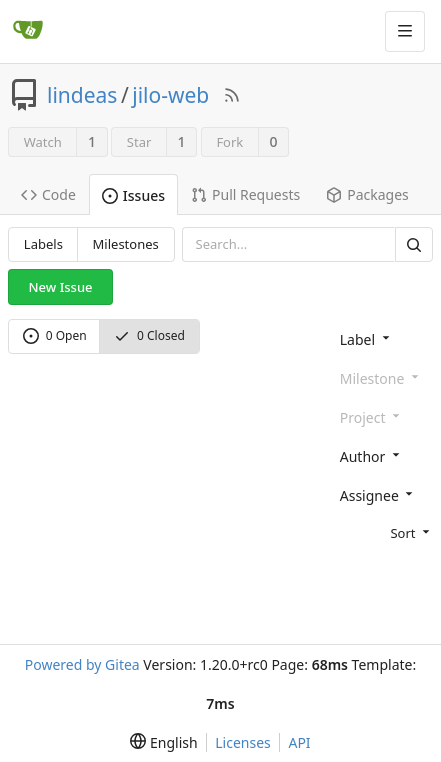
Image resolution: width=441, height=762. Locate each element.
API (299, 742)
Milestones (126, 244)
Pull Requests (245, 194)
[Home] (28, 31)
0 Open (55, 335)
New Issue (61, 287)
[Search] (414, 244)
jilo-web (170, 95)
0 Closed (149, 335)
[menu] (382, 532)
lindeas (82, 95)
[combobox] (382, 338)
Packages (367, 194)
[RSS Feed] (232, 95)
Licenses (243, 742)
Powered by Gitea (82, 664)
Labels (43, 244)
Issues (133, 195)
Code (48, 194)
